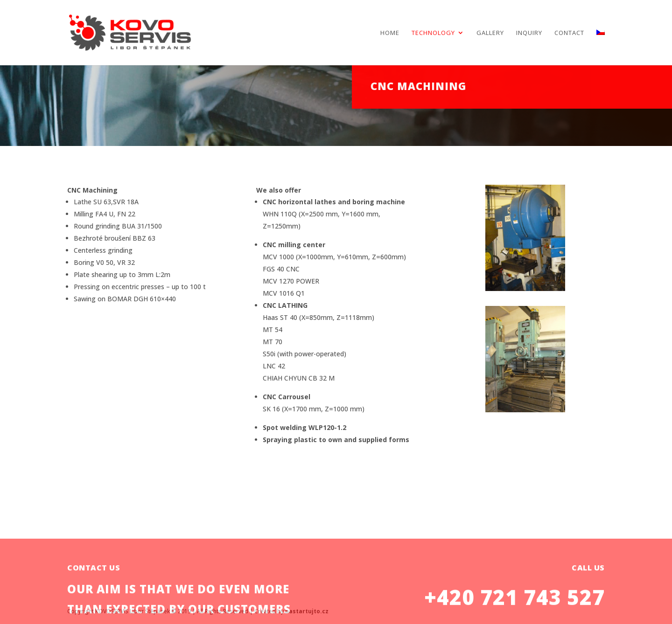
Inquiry (529, 33)
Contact (569, 33)
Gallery (490, 33)
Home (390, 33)
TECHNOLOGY (433, 33)
